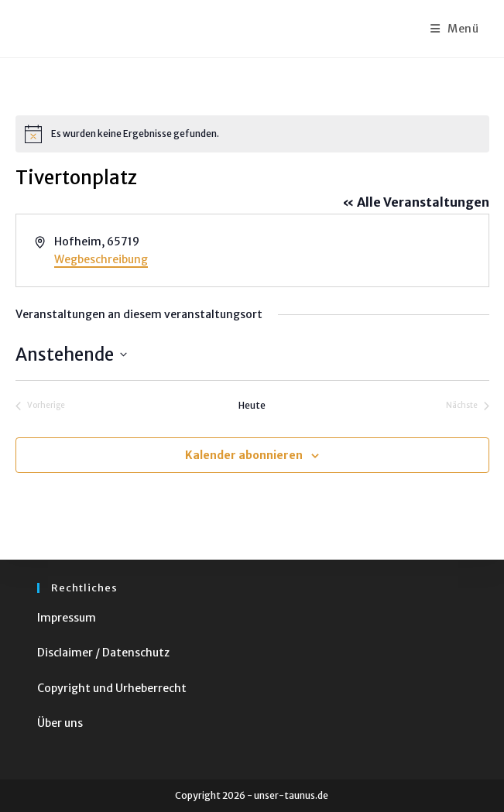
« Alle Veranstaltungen (416, 202)
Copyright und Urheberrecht (112, 688)
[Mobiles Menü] (455, 29)
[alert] (252, 134)
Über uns (60, 723)
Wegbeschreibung (101, 259)
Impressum (67, 618)
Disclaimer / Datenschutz (103, 653)
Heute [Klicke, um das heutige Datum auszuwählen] (252, 405)
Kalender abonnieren (244, 455)
